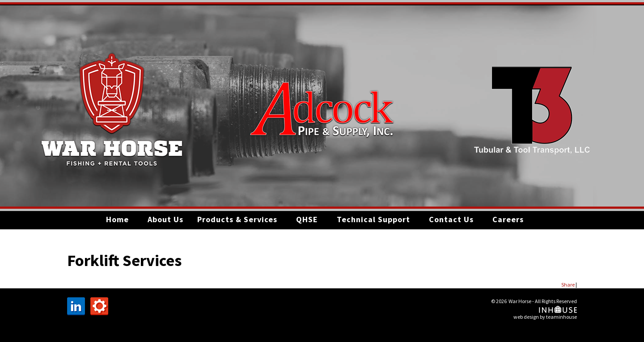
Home (117, 219)
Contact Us (451, 219)
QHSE (307, 219)
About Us (165, 219)
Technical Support (373, 219)
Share (568, 285)
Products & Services (237, 219)
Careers (508, 219)
